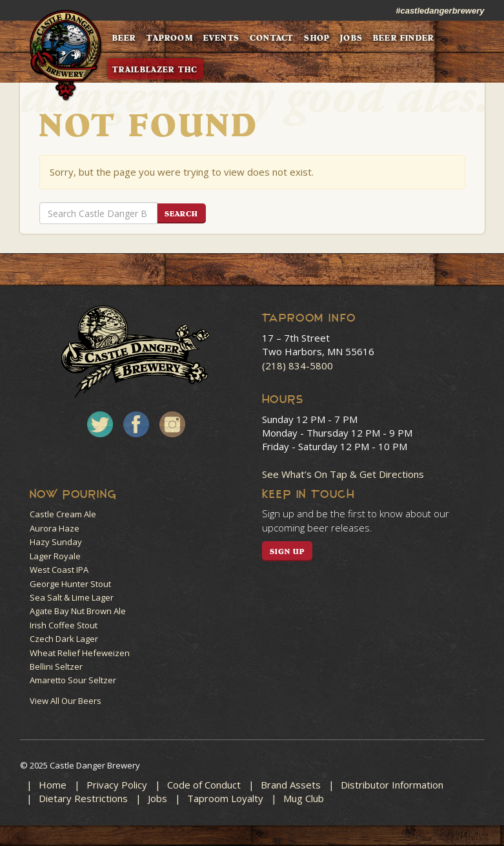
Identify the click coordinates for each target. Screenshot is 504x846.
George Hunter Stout (70, 584)
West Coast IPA (59, 570)
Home (53, 785)
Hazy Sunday (56, 542)
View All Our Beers (66, 701)
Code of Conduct (204, 785)
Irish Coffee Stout (64, 625)
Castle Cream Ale (63, 514)
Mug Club (304, 798)
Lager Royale (55, 556)
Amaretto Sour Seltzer (73, 680)
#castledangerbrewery (440, 11)
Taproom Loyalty (225, 798)
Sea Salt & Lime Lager (72, 597)
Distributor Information (392, 785)
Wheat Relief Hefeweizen (80, 653)
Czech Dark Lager (64, 639)
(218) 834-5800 (297, 366)
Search (182, 214)
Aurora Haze (55, 528)
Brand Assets (291, 785)
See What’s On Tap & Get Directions (343, 474)
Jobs (157, 798)
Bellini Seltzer (56, 666)
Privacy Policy (117, 785)
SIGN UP (287, 552)
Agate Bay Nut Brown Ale (78, 611)
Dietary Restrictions (83, 798)
